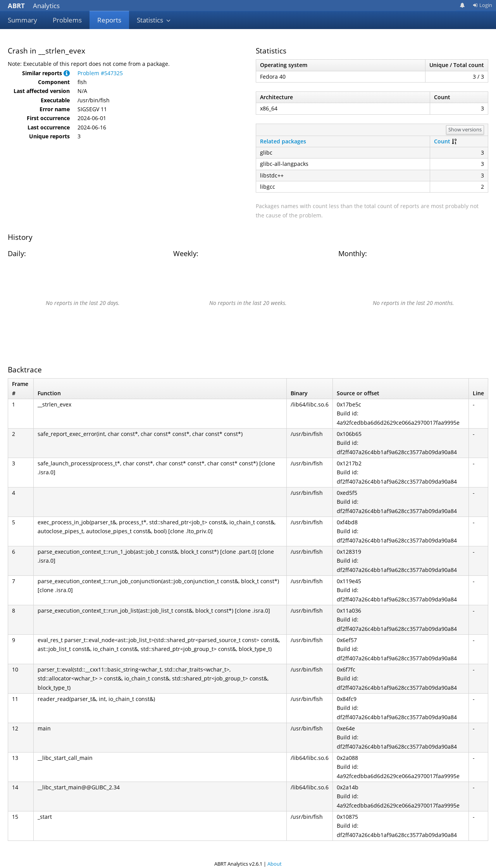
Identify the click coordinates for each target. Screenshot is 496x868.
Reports (109, 20)
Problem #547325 (100, 73)
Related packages (283, 141)
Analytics (34, 6)
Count (442, 141)
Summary (22, 20)
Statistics (154, 20)
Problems (67, 20)
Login (482, 5)
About (275, 864)
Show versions (465, 129)
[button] (67, 73)
